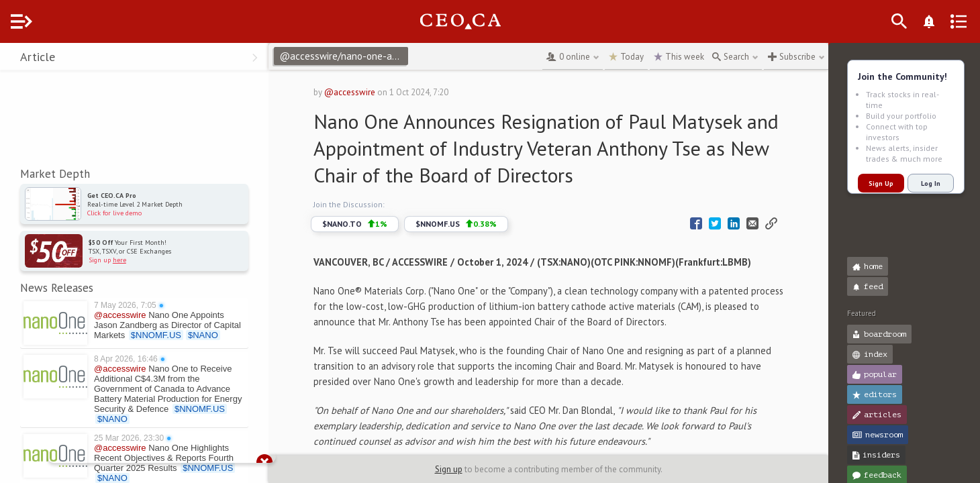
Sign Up (881, 183)
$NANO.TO (374, 224)
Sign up (462, 469)
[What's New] (950, 21)
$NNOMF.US (476, 224)
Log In (931, 183)
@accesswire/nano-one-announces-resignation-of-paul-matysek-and (371, 56)
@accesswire (369, 92)
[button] (14, 59)
